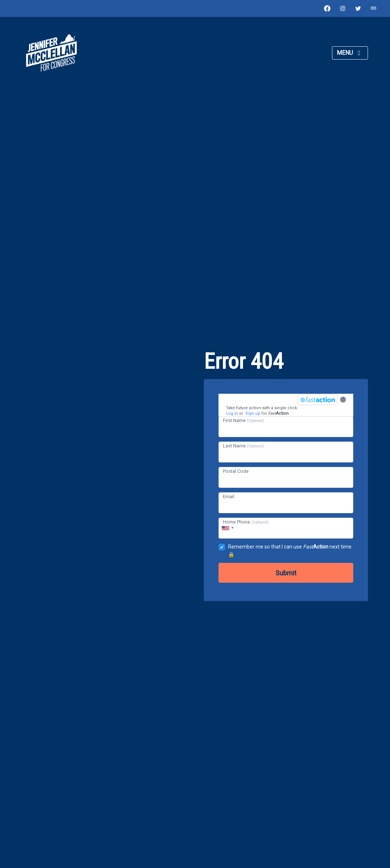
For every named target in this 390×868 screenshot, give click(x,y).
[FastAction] (317, 400)
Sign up (253, 413)
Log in (232, 413)
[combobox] (227, 528)
